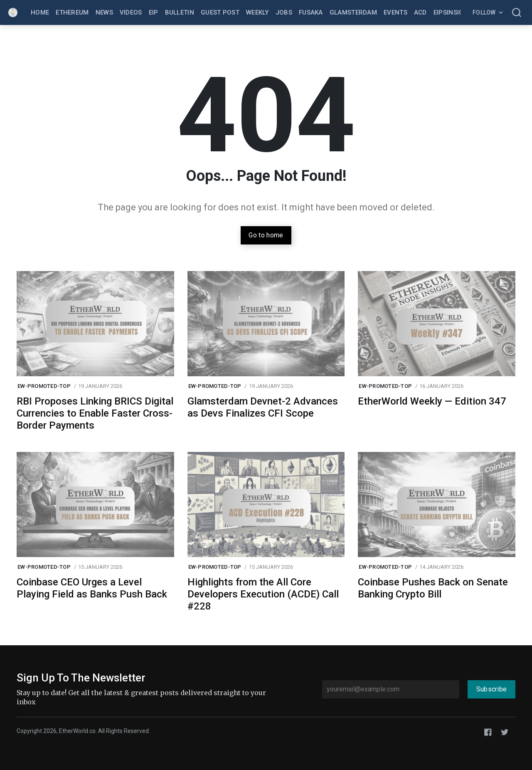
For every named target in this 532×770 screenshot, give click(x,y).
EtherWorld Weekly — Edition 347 (432, 401)
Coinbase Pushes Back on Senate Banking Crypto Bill (433, 588)
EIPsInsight (453, 12)
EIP (154, 12)
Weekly (257, 12)
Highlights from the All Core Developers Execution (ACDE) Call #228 (263, 594)
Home (40, 12)
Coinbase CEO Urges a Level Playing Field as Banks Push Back (92, 588)
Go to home (266, 235)
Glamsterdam (353, 12)
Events (395, 12)
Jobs (284, 12)
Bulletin (180, 12)
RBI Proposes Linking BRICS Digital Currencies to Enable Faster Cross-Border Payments (95, 413)
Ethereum (72, 12)
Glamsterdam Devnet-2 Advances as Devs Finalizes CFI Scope (263, 407)
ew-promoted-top (44, 386)
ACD (420, 12)
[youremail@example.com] (391, 689)
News (104, 12)
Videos (131, 12)
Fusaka (311, 12)
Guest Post (220, 12)
